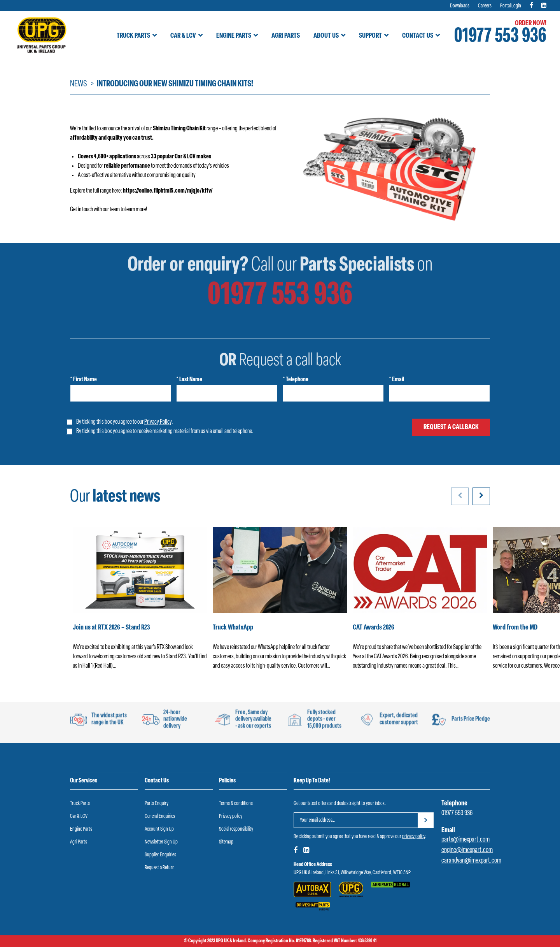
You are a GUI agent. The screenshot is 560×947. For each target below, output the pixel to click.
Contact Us (418, 36)
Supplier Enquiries (160, 855)
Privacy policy (231, 816)
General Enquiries (160, 816)
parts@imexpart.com (465, 840)
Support (370, 36)
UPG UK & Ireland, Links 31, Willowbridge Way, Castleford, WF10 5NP (352, 873)
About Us (326, 36)
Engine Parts (234, 36)
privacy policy (414, 837)
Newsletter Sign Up (161, 842)
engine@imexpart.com (467, 850)
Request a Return (160, 868)
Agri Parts (286, 36)
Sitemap (226, 842)
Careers (485, 6)
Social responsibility (236, 829)
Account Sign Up (159, 829)
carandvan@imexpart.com (471, 861)
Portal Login (511, 6)
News (79, 84)
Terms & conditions (236, 804)
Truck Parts (133, 36)
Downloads (460, 6)
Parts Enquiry (157, 804)
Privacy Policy (158, 422)
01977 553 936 (500, 37)
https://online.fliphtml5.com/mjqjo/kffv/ (168, 191)
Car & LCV (183, 36)
